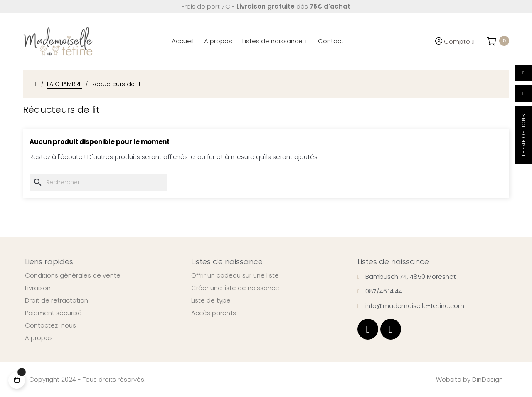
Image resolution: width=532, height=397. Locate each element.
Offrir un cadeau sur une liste (235, 275)
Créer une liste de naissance (235, 288)
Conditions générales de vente (73, 275)
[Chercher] (99, 182)
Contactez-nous (50, 325)
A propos (39, 338)
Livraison (38, 288)
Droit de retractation (57, 300)
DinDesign (488, 379)
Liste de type (211, 300)
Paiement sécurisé (53, 313)
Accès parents (214, 313)
